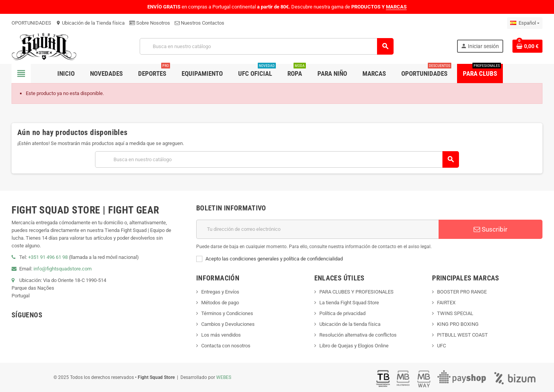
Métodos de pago (220, 303)
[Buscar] (266, 46)
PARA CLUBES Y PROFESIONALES (356, 292)
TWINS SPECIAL (455, 313)
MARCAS (396, 7)
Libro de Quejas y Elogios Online (354, 346)
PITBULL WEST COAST (462, 335)
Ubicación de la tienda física (350, 324)
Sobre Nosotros (150, 23)
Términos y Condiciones (227, 313)
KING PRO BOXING (458, 324)
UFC (441, 346)
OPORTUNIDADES (31, 23)
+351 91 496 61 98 (48, 257)
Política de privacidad (342, 313)
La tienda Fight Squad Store (349, 303)
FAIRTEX (446, 303)
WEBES (224, 377)
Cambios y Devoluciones (228, 324)
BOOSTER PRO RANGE (462, 292)
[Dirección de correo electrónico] (317, 229)
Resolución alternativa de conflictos (358, 335)
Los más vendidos (221, 335)
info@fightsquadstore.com (63, 269)
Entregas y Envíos (220, 292)
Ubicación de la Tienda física (90, 23)
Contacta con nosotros (226, 346)
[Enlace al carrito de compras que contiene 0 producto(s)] (527, 46)
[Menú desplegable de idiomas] (525, 23)
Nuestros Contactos (199, 23)
